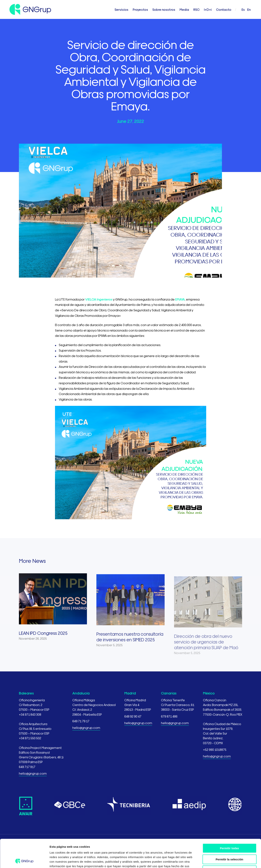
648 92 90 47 (133, 716)
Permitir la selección (229, 833)
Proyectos (140, 9)
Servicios (121, 9)
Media (184, 9)
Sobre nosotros (164, 9)
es (243, 9)
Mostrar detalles (205, 861)
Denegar (229, 844)
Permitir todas (230, 822)
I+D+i (208, 9)
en (249, 9)
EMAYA (180, 299)
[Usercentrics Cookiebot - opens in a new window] (24, 861)
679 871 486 (169, 716)
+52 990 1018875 (215, 749)
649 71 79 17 (81, 721)
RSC (196, 9)
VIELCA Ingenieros (99, 299)
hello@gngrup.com (33, 773)
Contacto (224, 9)
